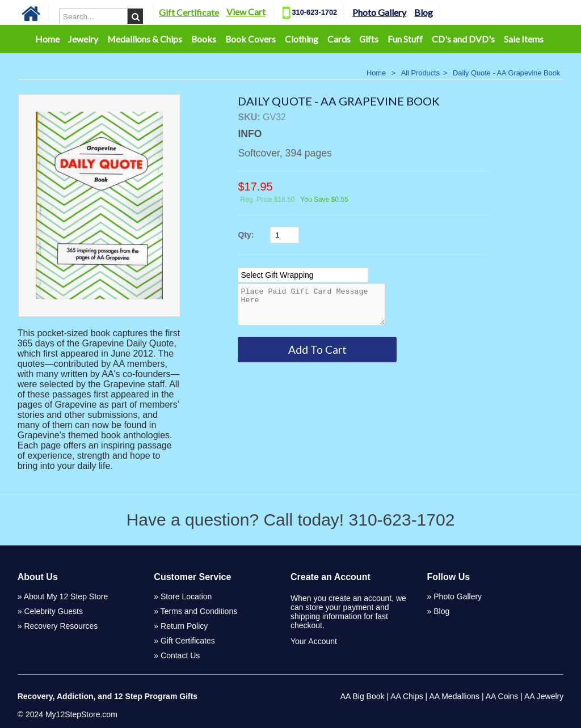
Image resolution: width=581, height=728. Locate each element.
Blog (424, 12)
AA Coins (502, 696)
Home (47, 39)
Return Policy (184, 626)
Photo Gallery (379, 12)
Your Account (314, 641)
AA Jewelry (544, 696)
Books (204, 39)
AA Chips (407, 696)
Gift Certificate (189, 12)
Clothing (302, 39)
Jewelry (83, 39)
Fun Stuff (405, 39)
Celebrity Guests (53, 611)
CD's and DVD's (463, 39)
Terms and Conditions (199, 611)
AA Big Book (363, 696)
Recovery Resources (61, 626)
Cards (339, 39)
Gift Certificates (188, 641)
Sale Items (524, 39)
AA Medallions (454, 696)
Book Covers (250, 39)
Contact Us (180, 655)
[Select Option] (303, 275)
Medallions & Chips (145, 39)
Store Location (186, 596)
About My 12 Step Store (66, 596)
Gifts (369, 39)
